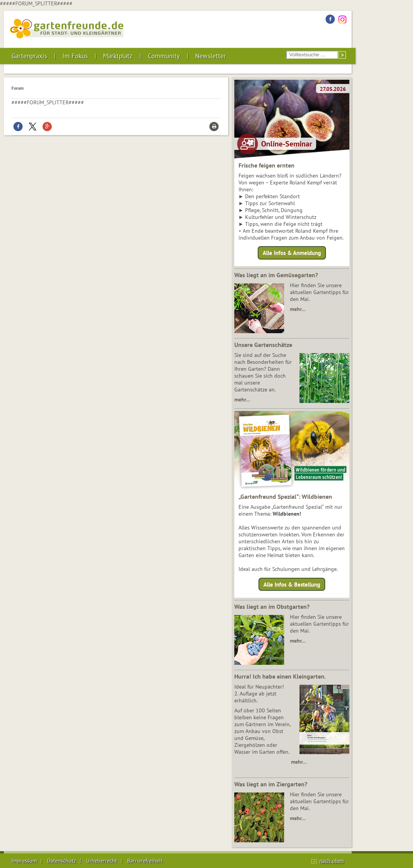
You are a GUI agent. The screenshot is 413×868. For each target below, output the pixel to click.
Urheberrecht (102, 861)
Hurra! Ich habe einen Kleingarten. (280, 676)
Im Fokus (75, 56)
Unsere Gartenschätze (263, 345)
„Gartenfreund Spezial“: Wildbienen (285, 496)
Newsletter (211, 56)
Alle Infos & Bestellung (292, 584)
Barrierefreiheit (145, 861)
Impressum (24, 861)
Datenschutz (62, 861)
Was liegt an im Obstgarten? (272, 607)
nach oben (332, 861)
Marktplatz (118, 56)
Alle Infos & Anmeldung (292, 253)
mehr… (298, 309)
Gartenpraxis (29, 56)
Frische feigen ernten (267, 165)
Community (164, 56)
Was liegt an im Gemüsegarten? (276, 275)
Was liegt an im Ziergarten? (271, 784)
